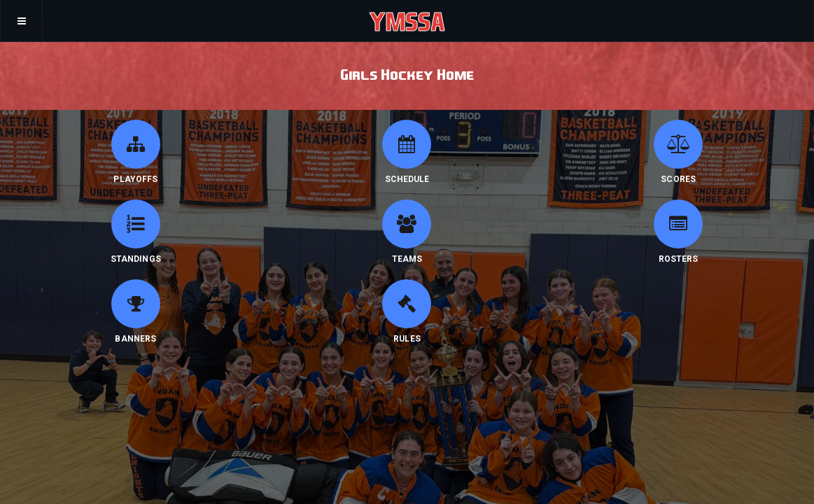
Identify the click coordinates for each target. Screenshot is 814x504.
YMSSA (407, 21)
